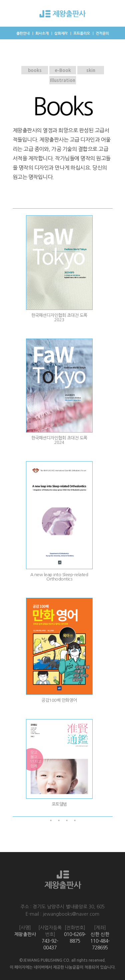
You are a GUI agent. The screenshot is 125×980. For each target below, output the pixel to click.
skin (90, 70)
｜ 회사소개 (40, 33)
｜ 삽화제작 (59, 33)
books (34, 70)
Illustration (63, 80)
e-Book (62, 70)
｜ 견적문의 (100, 33)
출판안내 (23, 33)
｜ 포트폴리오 (79, 33)
